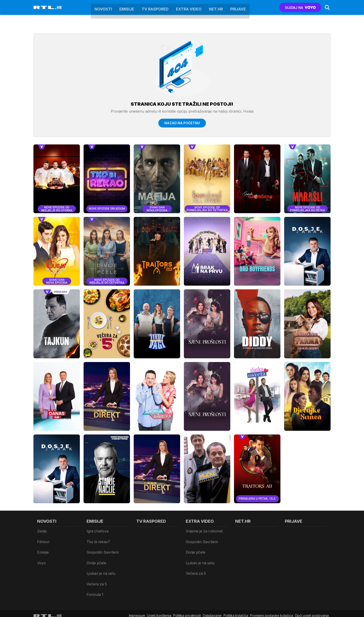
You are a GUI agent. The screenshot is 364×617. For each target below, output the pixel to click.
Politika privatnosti (187, 588)
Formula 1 (94, 569)
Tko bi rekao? (97, 537)
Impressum (137, 588)
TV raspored (155, 7)
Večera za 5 (96, 563)
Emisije (127, 7)
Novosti (103, 7)
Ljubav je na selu (100, 557)
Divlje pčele (96, 550)
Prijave (238, 7)
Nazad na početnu (182, 123)
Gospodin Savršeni (101, 544)
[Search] (324, 7)
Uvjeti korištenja (159, 588)
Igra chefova (97, 531)
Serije (42, 531)
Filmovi (43, 537)
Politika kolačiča (236, 588)
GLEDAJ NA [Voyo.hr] (297, 8)
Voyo (41, 550)
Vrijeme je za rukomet (203, 531)
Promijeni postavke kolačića (271, 588)
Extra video (189, 7)
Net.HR (216, 7)
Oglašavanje (212, 588)
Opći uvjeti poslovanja (312, 588)
